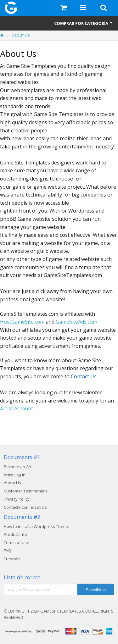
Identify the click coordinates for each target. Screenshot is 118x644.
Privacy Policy (17, 499)
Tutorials (12, 559)
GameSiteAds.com (76, 322)
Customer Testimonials (26, 491)
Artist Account (17, 408)
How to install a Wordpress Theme (37, 526)
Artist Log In (15, 475)
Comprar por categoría (84, 23)
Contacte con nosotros (25, 507)
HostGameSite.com (22, 322)
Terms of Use (17, 542)
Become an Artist (20, 467)
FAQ (8, 551)
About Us (21, 35)
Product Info (15, 534)
